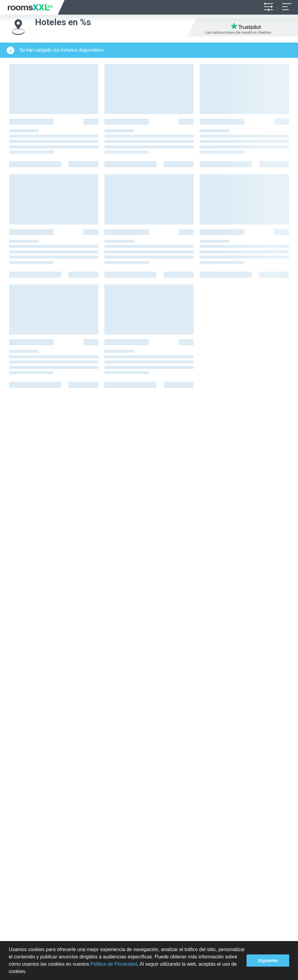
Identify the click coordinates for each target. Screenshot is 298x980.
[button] (29, 972)
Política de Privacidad (114, 964)
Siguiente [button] (268, 961)
